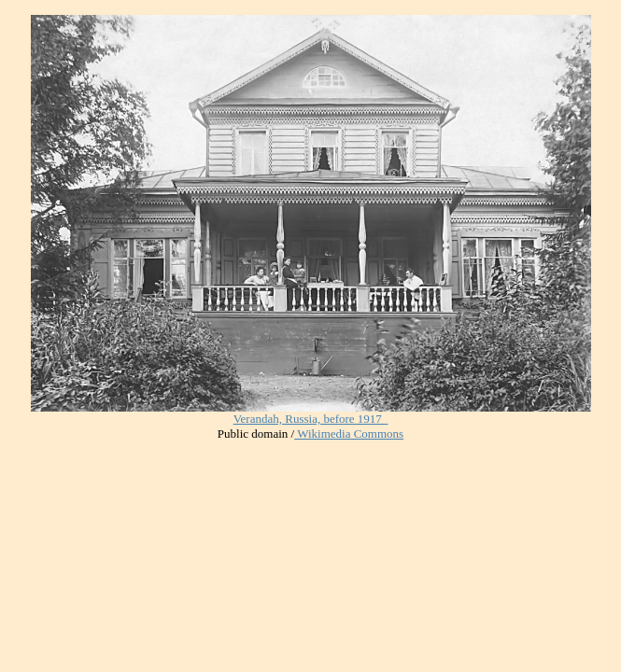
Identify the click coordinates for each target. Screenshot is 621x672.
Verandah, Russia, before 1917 (309, 419)
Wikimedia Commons (349, 434)
